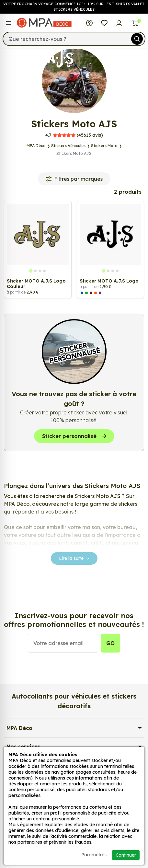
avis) (74, 135)
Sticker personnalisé (74, 436)
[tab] (31, 271)
